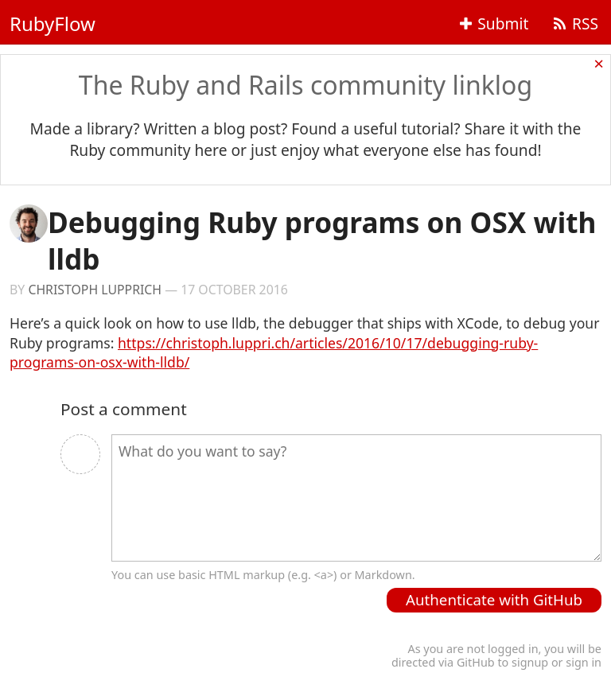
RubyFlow (53, 23)
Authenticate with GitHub (494, 599)
